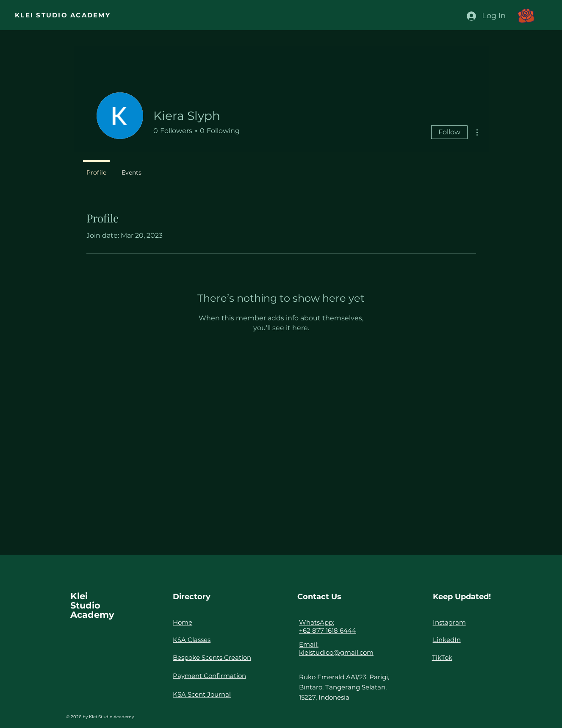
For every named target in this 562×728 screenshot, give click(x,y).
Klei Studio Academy (92, 605)
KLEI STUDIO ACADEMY (63, 15)
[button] (526, 16)
